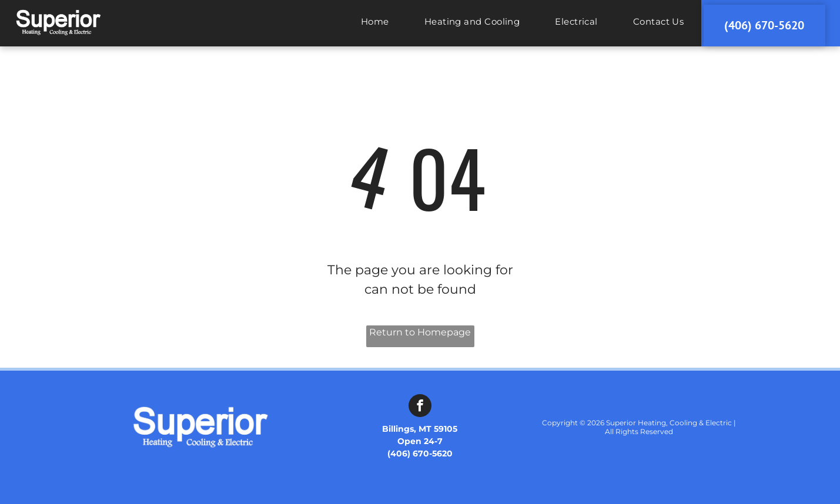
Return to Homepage (420, 332)
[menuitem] (375, 26)
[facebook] (420, 407)
